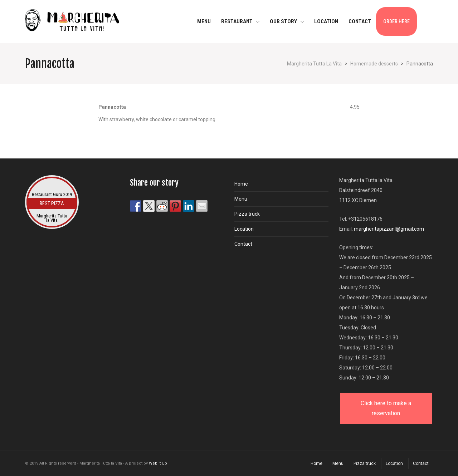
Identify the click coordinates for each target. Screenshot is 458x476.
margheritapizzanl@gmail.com (389, 229)
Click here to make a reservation (386, 408)
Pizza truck (247, 214)
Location (244, 229)
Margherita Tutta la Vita (52, 218)
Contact (243, 244)
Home (241, 184)
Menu (241, 199)
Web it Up (158, 463)
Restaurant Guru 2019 (52, 194)
